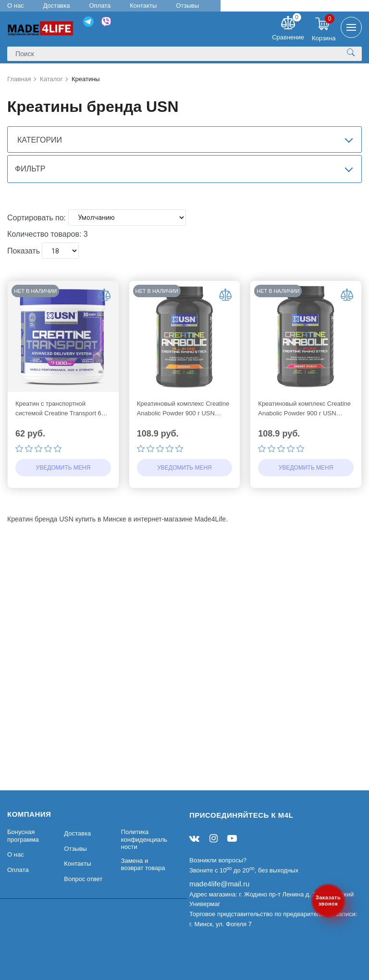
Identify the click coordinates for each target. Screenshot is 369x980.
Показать (24, 289)
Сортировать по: (37, 256)
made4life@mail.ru (219, 884)
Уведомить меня (63, 506)
